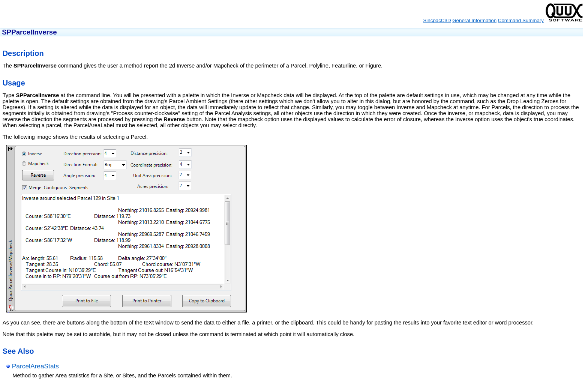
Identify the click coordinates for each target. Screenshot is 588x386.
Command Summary (521, 20)
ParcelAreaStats (35, 366)
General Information (474, 20)
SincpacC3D (437, 20)
